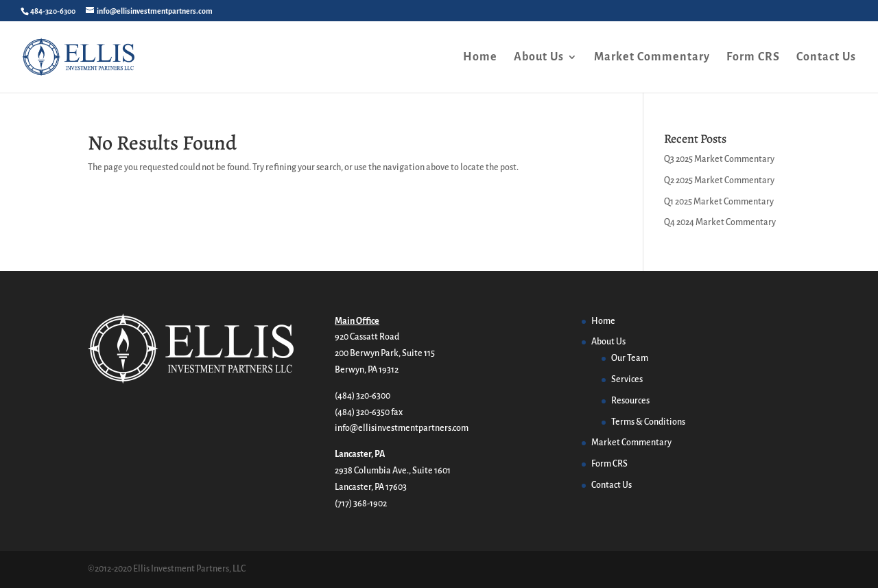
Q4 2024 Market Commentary (720, 222)
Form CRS (753, 58)
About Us (539, 58)
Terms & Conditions (648, 422)
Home (480, 58)
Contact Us (826, 58)
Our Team (630, 358)
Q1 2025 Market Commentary (719, 202)
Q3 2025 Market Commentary (719, 159)
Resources (630, 401)
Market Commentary (652, 58)
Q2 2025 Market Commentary (719, 180)
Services (627, 379)
